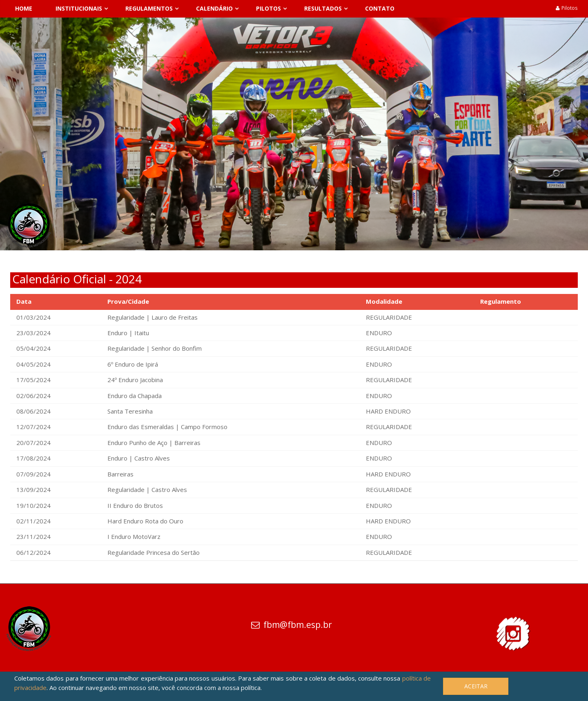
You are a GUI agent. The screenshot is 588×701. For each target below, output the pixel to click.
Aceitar (476, 686)
